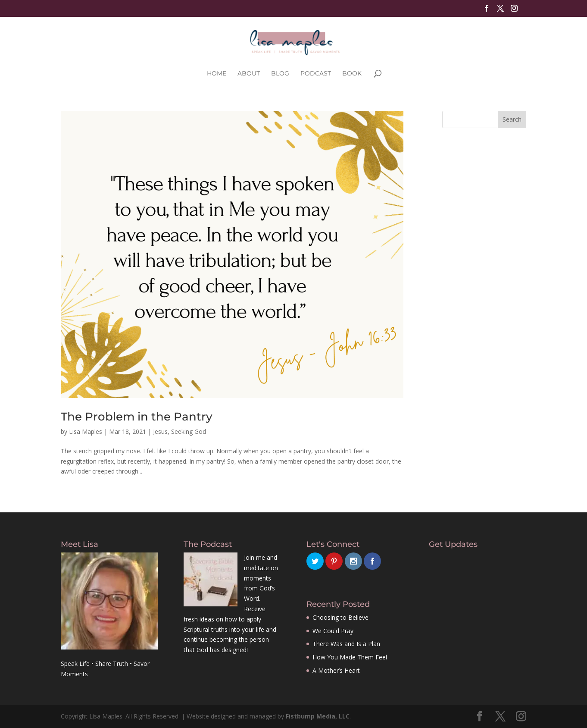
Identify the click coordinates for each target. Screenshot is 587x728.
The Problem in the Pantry (137, 417)
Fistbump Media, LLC (318, 716)
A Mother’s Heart (336, 670)
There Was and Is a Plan (346, 644)
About (249, 74)
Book (352, 74)
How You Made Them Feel (350, 657)
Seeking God (189, 431)
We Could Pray (333, 631)
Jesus (160, 431)
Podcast (316, 74)
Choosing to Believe (340, 617)
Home (217, 74)
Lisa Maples (86, 431)
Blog (280, 74)
